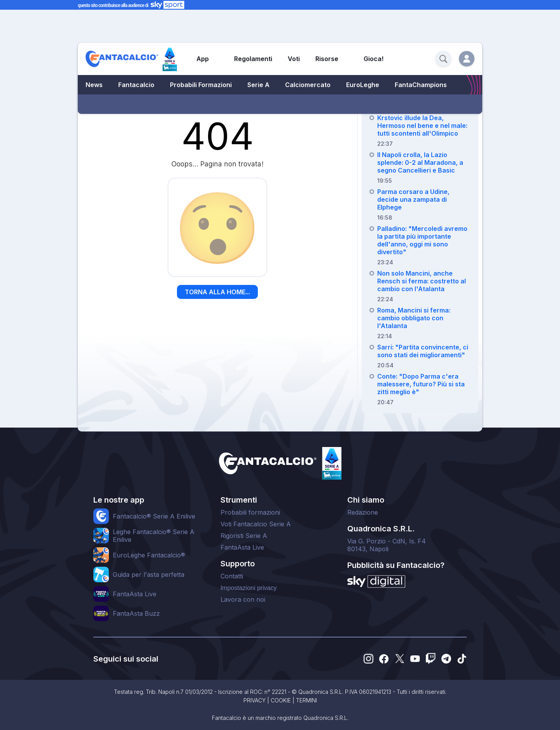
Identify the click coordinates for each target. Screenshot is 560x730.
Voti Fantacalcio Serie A (256, 524)
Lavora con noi (243, 599)
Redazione (363, 512)
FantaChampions (421, 85)
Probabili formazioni (250, 512)
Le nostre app (119, 500)
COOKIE (281, 700)
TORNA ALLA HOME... (217, 292)
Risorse (327, 59)
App (203, 59)
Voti (294, 59)
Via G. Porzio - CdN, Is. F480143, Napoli (387, 545)
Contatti (232, 576)
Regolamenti (253, 59)
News (94, 85)
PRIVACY (255, 700)
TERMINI (306, 700)
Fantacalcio (136, 85)
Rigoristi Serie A (244, 536)
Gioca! (374, 59)
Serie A (258, 85)
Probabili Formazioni (201, 85)
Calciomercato (308, 85)
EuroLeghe (363, 85)
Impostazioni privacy (249, 588)
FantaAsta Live (242, 547)
